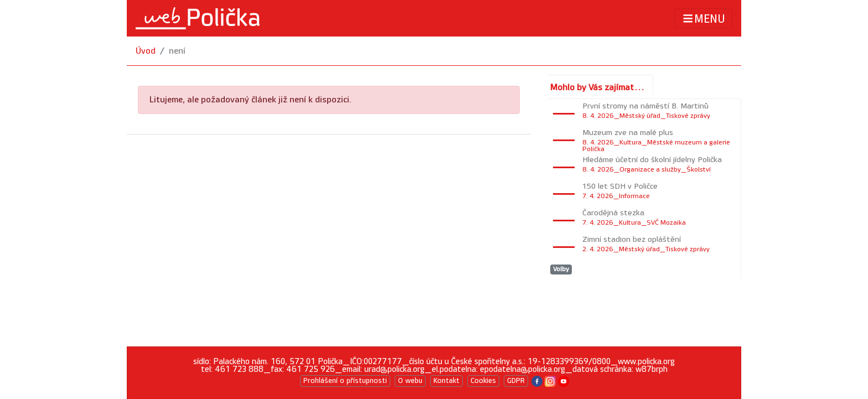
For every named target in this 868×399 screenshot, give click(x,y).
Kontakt (446, 381)
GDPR (516, 381)
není (177, 51)
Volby (561, 269)
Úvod (146, 51)
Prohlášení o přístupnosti (345, 381)
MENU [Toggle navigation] (703, 19)
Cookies (483, 381)
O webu (410, 381)
